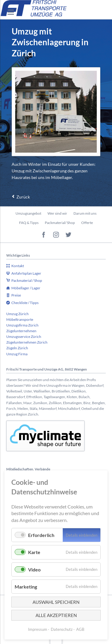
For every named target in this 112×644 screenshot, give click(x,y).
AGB (80, 629)
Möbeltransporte (20, 319)
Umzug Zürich (17, 314)
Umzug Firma (17, 354)
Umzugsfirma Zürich (22, 325)
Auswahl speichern (56, 602)
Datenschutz (62, 629)
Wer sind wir (57, 213)
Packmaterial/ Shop (60, 223)
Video (34, 569)
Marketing (26, 587)
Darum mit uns (85, 213)
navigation (11, 12)
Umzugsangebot (28, 213)
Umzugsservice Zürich (24, 337)
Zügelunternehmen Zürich (27, 342)
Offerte (87, 223)
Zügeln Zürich (17, 348)
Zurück (23, 197)
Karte (34, 552)
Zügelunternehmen (21, 331)
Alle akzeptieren (56, 615)
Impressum (38, 629)
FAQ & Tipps (29, 223)
